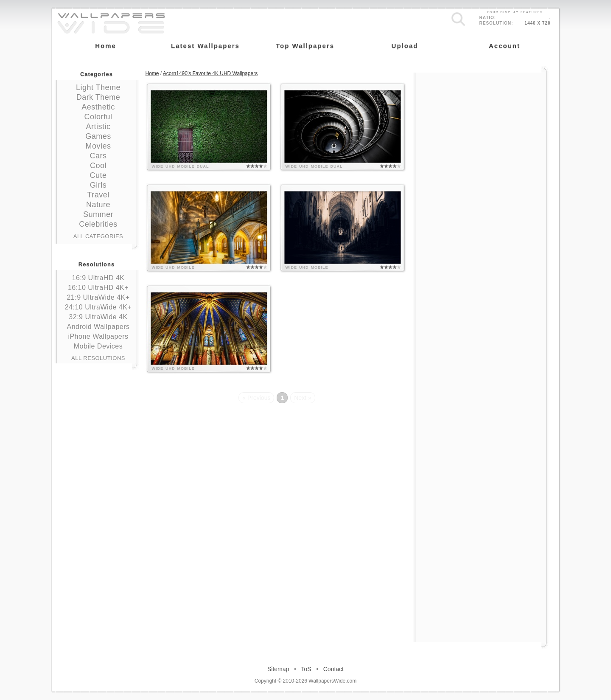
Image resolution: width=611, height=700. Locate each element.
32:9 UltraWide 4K (98, 317)
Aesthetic (98, 107)
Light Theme (98, 87)
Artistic (98, 127)
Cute (98, 175)
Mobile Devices (98, 346)
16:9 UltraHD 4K (98, 278)
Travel (98, 195)
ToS (306, 669)
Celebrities (98, 224)
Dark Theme (98, 97)
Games (98, 136)
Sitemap (278, 669)
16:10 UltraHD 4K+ (98, 288)
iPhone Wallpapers (98, 336)
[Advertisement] (481, 126)
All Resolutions (98, 358)
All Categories (98, 236)
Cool (98, 166)
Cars (98, 156)
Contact (334, 669)
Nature (98, 205)
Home (152, 73)
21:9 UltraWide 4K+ (98, 297)
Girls (98, 185)
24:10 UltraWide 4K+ (98, 307)
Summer (98, 214)
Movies (98, 146)
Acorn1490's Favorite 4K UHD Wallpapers (210, 73)
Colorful (98, 117)
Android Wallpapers (98, 327)
